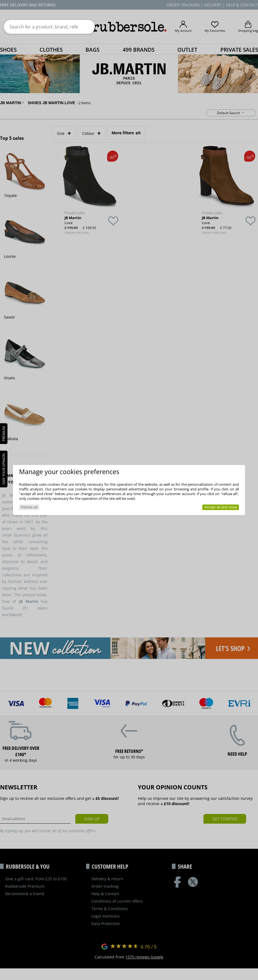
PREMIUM (4, 434)
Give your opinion (4, 469)
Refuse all (29, 507)
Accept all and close (221, 507)
